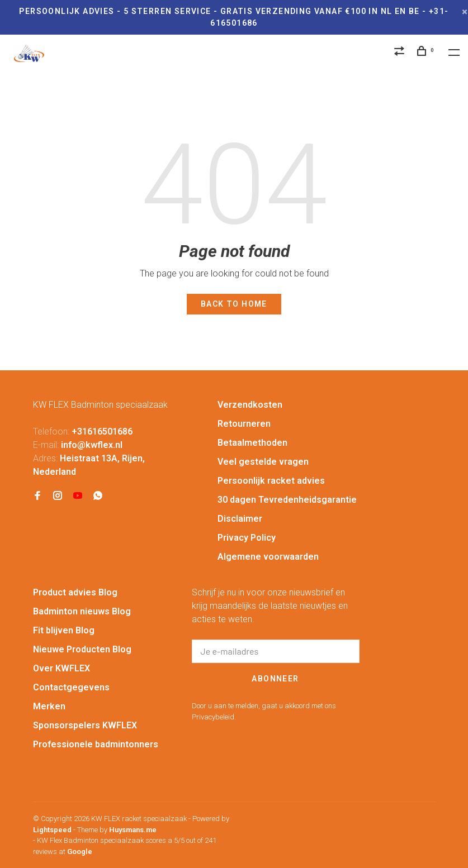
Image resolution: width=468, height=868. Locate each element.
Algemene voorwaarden (268, 557)
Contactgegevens (71, 687)
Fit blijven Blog (64, 630)
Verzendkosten (250, 405)
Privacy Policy (247, 538)
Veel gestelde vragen (263, 462)
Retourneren (244, 424)
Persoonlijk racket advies (271, 481)
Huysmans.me (133, 830)
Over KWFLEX (62, 668)
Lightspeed (52, 830)
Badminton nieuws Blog (82, 611)
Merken (49, 706)
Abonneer (275, 679)
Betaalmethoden (252, 443)
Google (80, 852)
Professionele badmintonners (96, 744)
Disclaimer (240, 519)
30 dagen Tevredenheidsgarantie (287, 500)
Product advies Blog (75, 592)
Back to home (234, 304)
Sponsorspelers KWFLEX (85, 725)
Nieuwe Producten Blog (82, 649)
